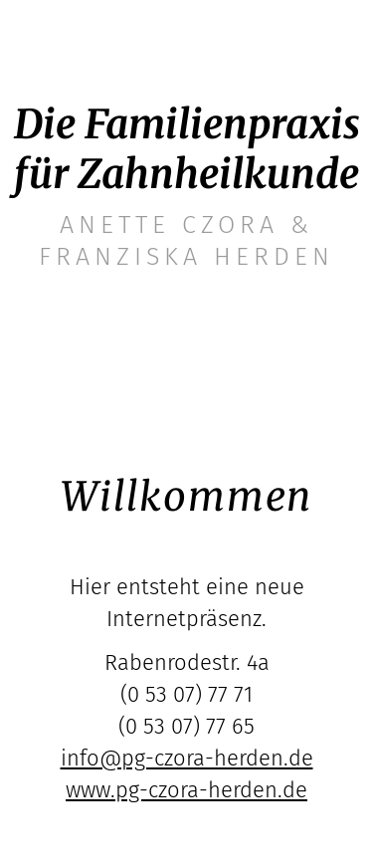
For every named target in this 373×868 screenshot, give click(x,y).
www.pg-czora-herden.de (186, 790)
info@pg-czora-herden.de (187, 758)
